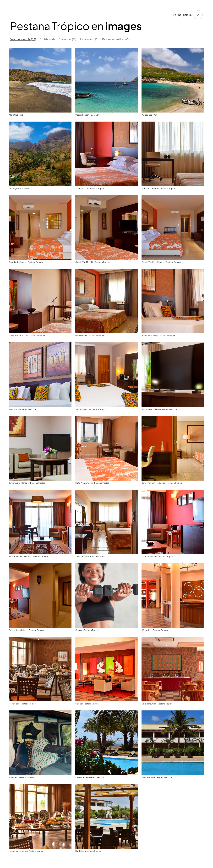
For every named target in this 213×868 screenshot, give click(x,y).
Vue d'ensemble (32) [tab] (23, 39)
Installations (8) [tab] (89, 39)
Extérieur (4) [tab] (47, 39)
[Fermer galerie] (198, 15)
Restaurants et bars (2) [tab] (116, 39)
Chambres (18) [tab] (67, 39)
